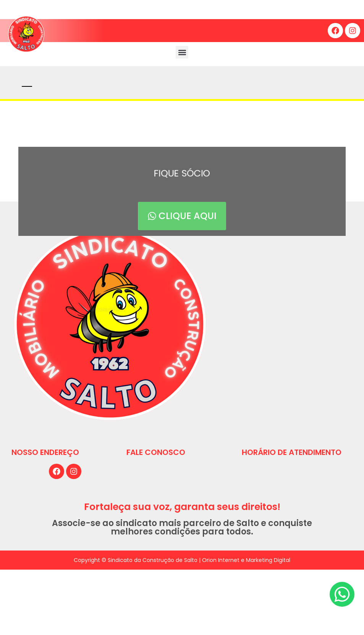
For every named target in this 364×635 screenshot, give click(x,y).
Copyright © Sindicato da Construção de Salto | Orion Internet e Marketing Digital (182, 560)
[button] (182, 52)
